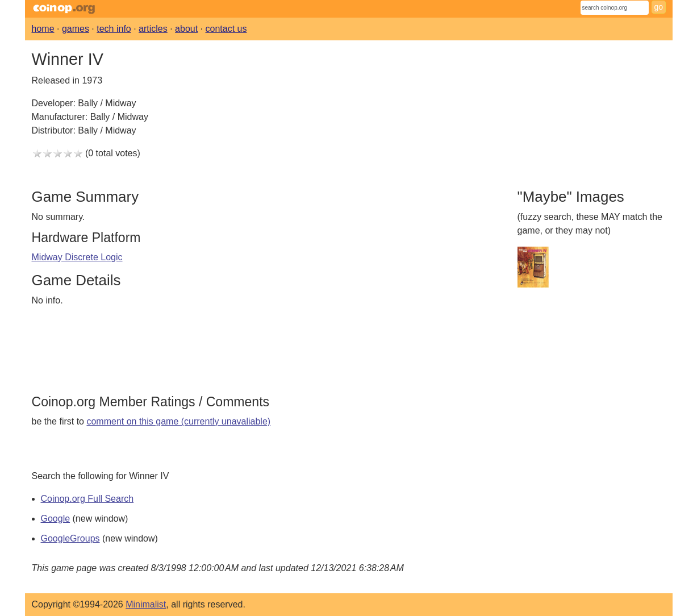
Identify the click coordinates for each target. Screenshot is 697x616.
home (43, 29)
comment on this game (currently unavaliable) (178, 421)
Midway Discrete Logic (77, 257)
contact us (226, 29)
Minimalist (146, 604)
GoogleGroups (70, 538)
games (76, 29)
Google (56, 519)
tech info (114, 29)
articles (153, 29)
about (186, 29)
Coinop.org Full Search (87, 499)
